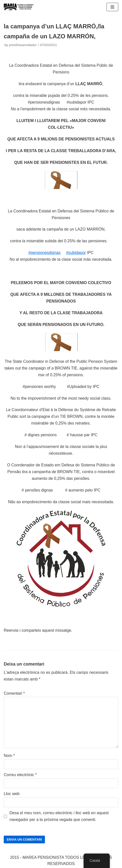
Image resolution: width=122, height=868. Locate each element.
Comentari (14, 693)
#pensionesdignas (45, 253)
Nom (9, 756)
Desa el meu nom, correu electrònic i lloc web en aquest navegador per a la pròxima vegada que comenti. (59, 816)
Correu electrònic (20, 775)
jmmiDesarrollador (23, 45)
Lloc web (12, 794)
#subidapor (76, 253)
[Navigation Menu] (112, 7)
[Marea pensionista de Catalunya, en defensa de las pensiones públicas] (19, 7)
